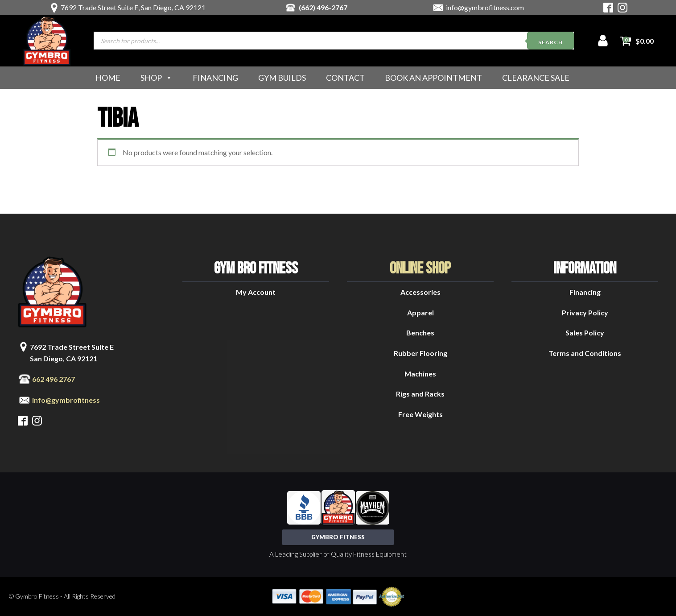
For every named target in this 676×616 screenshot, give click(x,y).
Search (550, 42)
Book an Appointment (433, 78)
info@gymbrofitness (66, 400)
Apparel (420, 312)
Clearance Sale (536, 78)
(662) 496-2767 (323, 7)
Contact (345, 78)
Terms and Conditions (585, 353)
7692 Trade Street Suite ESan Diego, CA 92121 (72, 353)
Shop (157, 78)
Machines (420, 374)
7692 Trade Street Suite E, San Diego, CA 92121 (133, 7)
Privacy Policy (585, 312)
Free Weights (420, 414)
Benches (420, 333)
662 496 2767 (54, 379)
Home (108, 78)
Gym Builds (282, 78)
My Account (256, 292)
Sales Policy (585, 333)
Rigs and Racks (420, 394)
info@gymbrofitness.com (485, 7)
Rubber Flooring (420, 353)
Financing (215, 78)
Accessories (420, 292)
